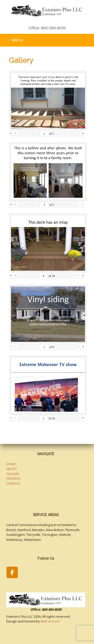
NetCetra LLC (50, 621)
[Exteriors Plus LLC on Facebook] (12, 572)
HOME (11, 464)
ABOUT (12, 469)
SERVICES (13, 478)
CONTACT (13, 484)
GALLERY (13, 474)
